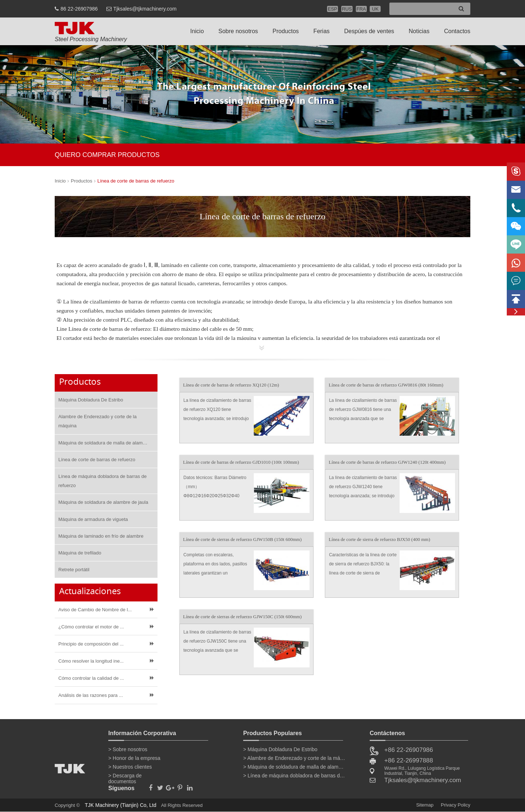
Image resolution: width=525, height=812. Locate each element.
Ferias (322, 31)
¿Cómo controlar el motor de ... (91, 627)
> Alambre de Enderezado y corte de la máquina (294, 758)
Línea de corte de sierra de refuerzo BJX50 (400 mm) (379, 539)
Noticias (419, 31)
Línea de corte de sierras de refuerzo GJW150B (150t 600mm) (242, 539)
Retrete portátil (74, 570)
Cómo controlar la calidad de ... (91, 678)
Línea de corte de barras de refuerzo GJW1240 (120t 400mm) (387, 462)
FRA (361, 9)
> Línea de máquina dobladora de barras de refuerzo (294, 776)
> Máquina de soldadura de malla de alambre (294, 767)
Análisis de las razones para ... (91, 695)
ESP (332, 9)
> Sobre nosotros (128, 749)
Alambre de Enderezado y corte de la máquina (98, 421)
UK (375, 9)
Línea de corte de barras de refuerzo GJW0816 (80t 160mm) (386, 385)
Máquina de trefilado (80, 553)
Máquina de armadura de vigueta (93, 519)
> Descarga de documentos (125, 777)
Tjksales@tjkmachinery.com (145, 9)
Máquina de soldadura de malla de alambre (104, 443)
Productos (286, 31)
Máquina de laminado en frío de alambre (101, 536)
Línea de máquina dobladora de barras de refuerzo (102, 481)
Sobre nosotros (238, 31)
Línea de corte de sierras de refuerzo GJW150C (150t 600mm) (242, 617)
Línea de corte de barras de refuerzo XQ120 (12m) (231, 385)
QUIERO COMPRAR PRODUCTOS (107, 155)
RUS (347, 9)
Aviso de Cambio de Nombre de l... (95, 610)
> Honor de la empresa (134, 758)
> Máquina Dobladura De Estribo (280, 749)
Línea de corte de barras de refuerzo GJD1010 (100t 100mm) (241, 462)
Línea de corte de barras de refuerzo (136, 181)
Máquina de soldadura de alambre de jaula (103, 502)
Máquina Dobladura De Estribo (91, 400)
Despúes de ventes (369, 31)
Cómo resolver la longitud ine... (91, 661)
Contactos (457, 31)
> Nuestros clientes (130, 767)
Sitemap (425, 805)
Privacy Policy (456, 805)
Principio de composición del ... (91, 644)
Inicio (197, 31)
